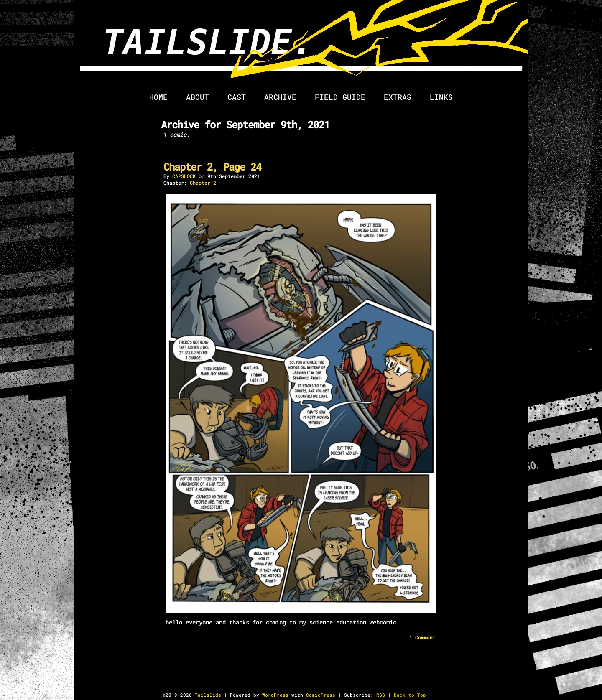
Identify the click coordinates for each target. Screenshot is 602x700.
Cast (237, 97)
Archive (280, 97)
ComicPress (321, 695)
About (198, 97)
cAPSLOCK (184, 176)
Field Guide (340, 97)
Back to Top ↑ (413, 695)
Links (441, 97)
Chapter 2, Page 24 (212, 167)
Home (158, 97)
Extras (398, 97)
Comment (422, 638)
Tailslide (324, 46)
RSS (381, 695)
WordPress (275, 695)
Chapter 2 (203, 183)
